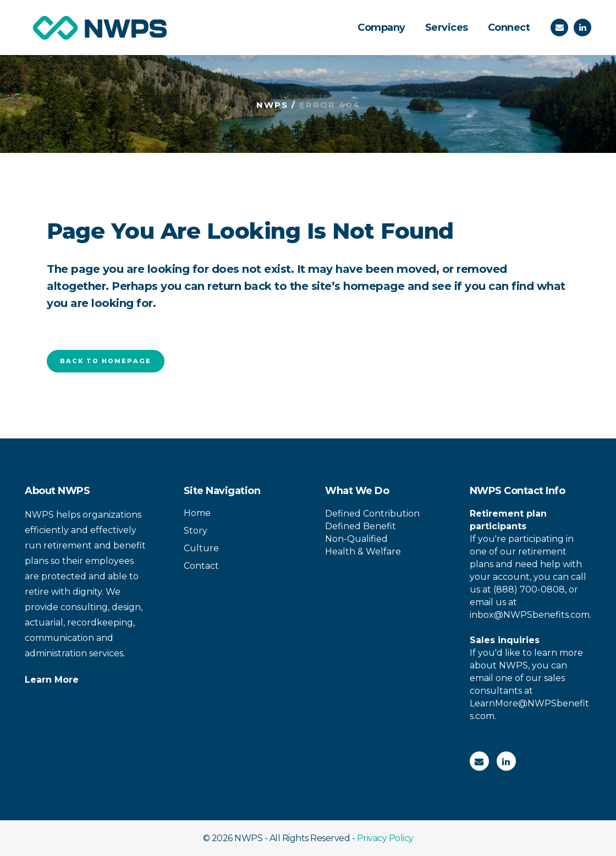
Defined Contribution (372, 514)
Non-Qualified (356, 539)
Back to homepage (106, 361)
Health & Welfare (363, 552)
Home (197, 513)
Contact (201, 566)
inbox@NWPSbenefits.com (530, 615)
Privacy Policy (385, 838)
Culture (201, 548)
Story (196, 531)
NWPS (272, 105)
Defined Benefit (361, 526)
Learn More (52, 680)
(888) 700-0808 (529, 589)
